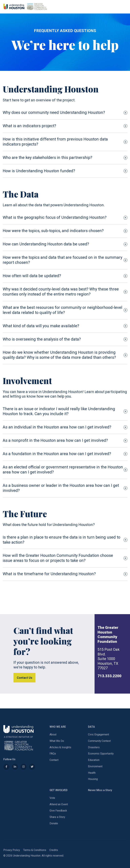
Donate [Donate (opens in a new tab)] (54, 823)
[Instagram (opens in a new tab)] (24, 767)
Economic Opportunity (101, 754)
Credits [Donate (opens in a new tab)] (54, 850)
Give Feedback (58, 811)
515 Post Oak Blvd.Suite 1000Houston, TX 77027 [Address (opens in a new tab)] (109, 659)
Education (94, 760)
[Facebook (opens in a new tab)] (6, 767)
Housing (93, 779)
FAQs (53, 754)
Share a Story (57, 817)
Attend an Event (59, 804)
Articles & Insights (60, 747)
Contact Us (25, 678)
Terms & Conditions (35, 850)
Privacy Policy (12, 850)
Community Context (99, 741)
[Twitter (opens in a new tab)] (32, 767)
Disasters (94, 747)
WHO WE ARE (58, 727)
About (53, 734)
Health (92, 773)
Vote (52, 798)
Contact (54, 760)
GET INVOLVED (59, 790)
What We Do (57, 741)
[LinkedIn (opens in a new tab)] (15, 767)
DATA (91, 727)
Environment (95, 766)
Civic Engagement (99, 734)
